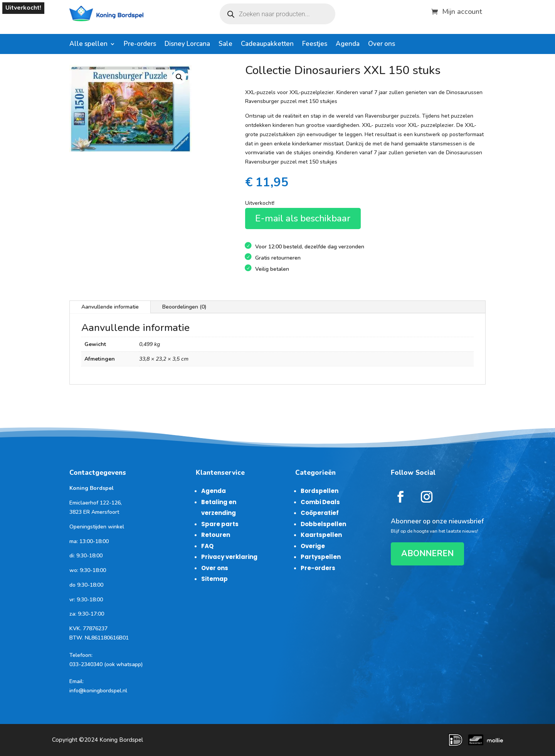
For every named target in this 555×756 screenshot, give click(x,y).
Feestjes (315, 45)
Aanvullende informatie (110, 307)
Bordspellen (320, 491)
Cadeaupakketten (267, 45)
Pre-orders (140, 45)
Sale (225, 45)
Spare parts (220, 524)
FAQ (207, 546)
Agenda (348, 45)
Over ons (382, 45)
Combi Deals (320, 502)
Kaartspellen (321, 535)
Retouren (216, 535)
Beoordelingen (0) (184, 307)
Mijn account (462, 11)
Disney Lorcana (187, 45)
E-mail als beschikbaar (303, 218)
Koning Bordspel (121, 740)
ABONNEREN (427, 553)
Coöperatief (320, 513)
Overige (313, 546)
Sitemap (214, 579)
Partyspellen (321, 557)
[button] (179, 77)
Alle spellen (88, 45)
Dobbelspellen (323, 524)
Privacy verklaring (229, 557)
